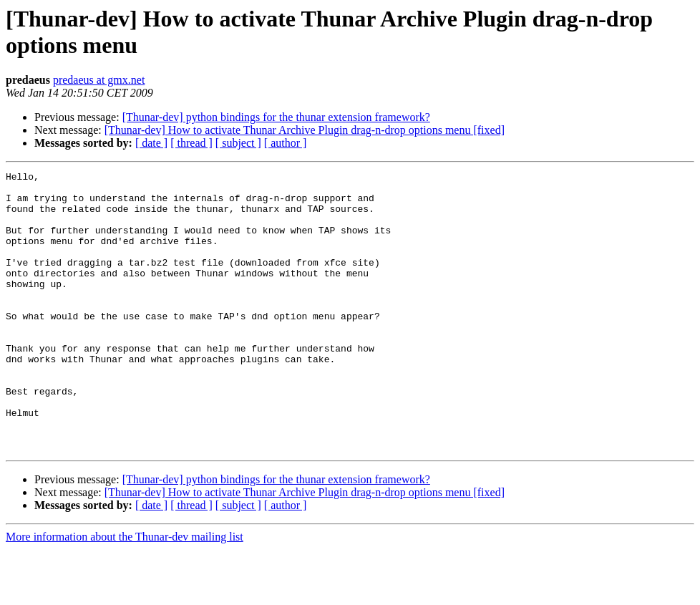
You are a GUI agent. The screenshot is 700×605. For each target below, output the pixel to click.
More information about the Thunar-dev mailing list (125, 592)
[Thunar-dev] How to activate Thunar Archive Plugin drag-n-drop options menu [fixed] (305, 130)
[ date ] (151, 143)
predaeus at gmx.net (99, 80)
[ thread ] (191, 143)
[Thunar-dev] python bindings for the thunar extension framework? (276, 117)
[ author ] (286, 143)
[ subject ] (238, 143)
